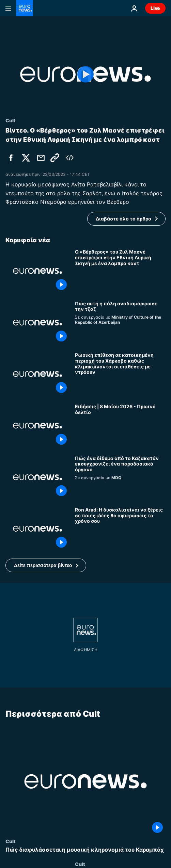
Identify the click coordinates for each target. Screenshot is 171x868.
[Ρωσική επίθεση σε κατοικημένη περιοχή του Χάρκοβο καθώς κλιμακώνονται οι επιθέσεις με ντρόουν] (120, 374)
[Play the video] (85, 74)
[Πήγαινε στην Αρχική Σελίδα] (25, 8)
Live (155, 8)
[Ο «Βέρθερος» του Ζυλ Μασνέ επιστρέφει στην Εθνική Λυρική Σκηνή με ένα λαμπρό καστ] (120, 271)
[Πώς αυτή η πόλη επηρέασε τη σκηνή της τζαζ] (120, 323)
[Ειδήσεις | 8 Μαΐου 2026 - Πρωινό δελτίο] (120, 425)
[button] (46, 565)
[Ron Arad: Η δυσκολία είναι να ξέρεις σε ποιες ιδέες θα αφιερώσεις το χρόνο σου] (120, 529)
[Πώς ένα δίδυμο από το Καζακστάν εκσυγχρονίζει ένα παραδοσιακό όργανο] (120, 477)
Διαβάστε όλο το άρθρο (123, 219)
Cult (11, 841)
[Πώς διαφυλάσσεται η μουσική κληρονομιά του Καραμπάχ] (85, 850)
